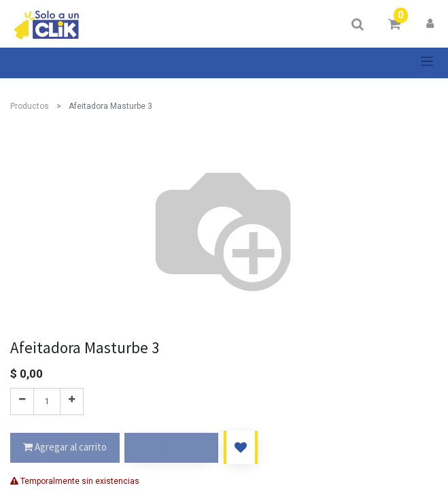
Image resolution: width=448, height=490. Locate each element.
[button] (241, 447)
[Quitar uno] (22, 402)
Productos (30, 106)
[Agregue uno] (72, 402)
